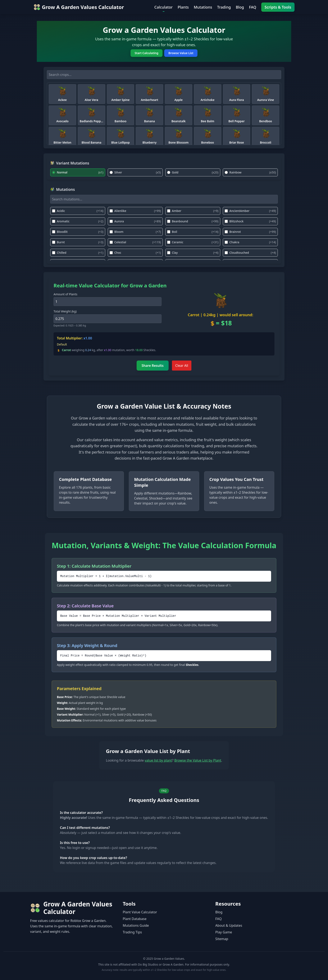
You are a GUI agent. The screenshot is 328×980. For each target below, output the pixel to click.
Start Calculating (147, 53)
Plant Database (135, 919)
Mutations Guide (136, 925)
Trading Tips (132, 932)
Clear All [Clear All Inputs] (182, 366)
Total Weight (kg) (65, 311)
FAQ (253, 7)
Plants (183, 7)
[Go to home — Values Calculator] (79, 7)
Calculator (163, 7)
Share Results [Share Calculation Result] (153, 366)
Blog (240, 7)
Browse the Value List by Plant (198, 760)
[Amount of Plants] (108, 302)
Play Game (224, 932)
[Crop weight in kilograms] (108, 319)
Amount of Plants (65, 294)
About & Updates (229, 925)
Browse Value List (181, 53)
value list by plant (158, 760)
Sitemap (222, 939)
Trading (224, 7)
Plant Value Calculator (140, 912)
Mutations (203, 7)
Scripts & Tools (278, 7)
